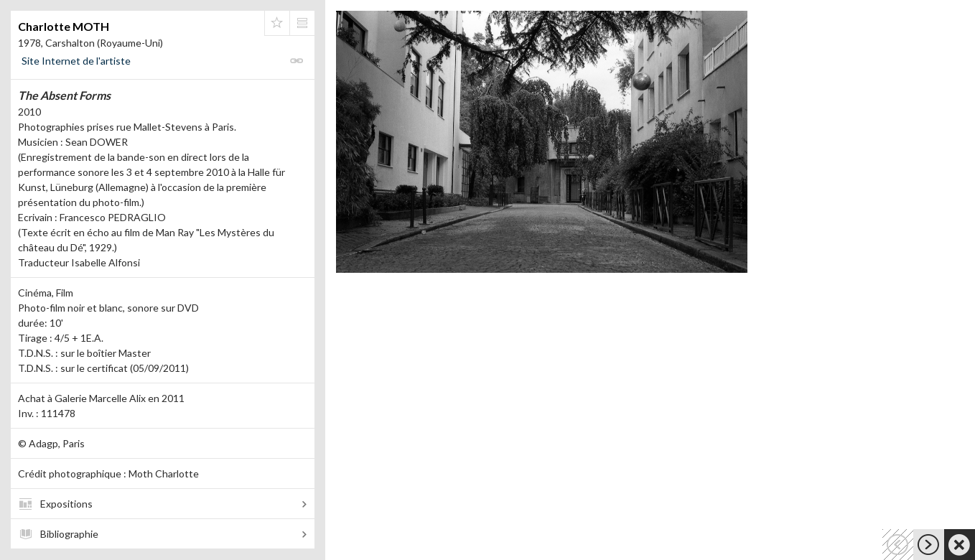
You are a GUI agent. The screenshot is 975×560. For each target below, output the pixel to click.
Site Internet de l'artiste (76, 61)
